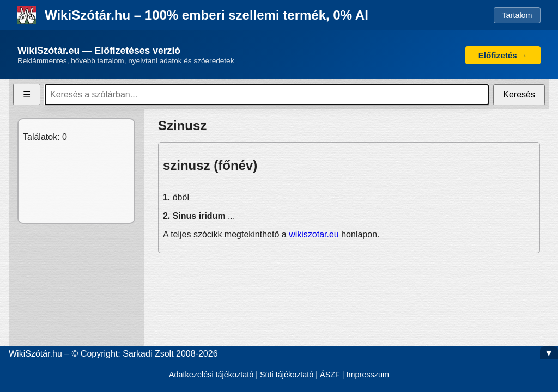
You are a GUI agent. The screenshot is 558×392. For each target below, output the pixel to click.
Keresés (519, 94)
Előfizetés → (503, 55)
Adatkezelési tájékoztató (211, 375)
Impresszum (368, 375)
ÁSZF (330, 375)
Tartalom (517, 15)
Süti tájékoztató (287, 375)
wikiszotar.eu (314, 234)
